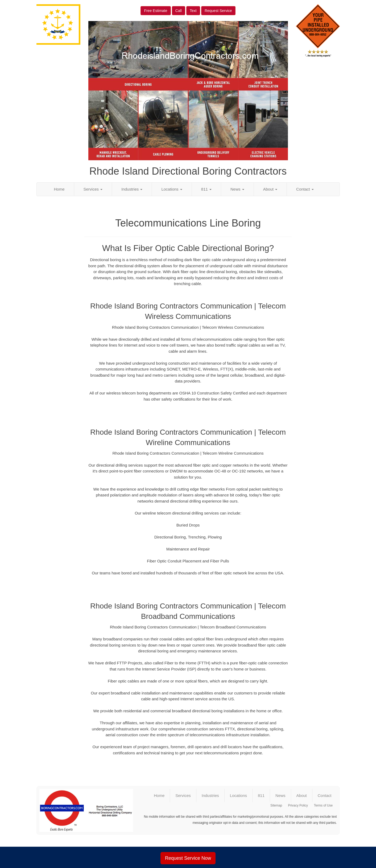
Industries (132, 189)
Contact (305, 189)
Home (59, 189)
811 (206, 189)
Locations (172, 189)
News (237, 189)
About (270, 189)
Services (93, 189)
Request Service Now (188, 858)
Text (193, 11)
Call (179, 11)
